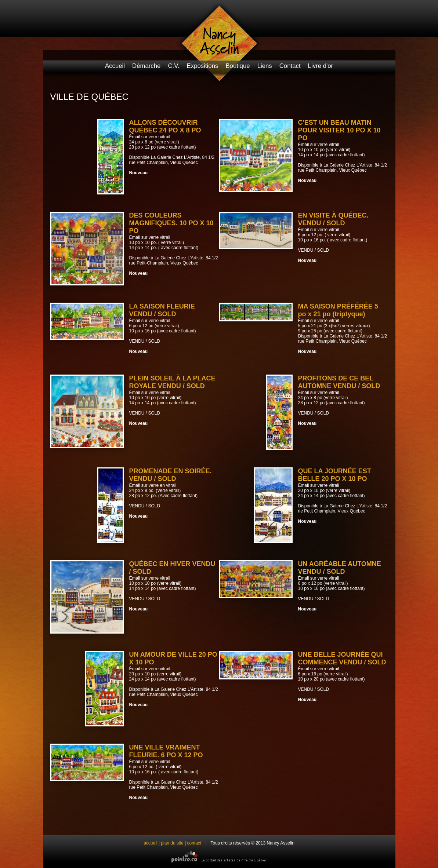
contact (194, 843)
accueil (150, 843)
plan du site (172, 843)
